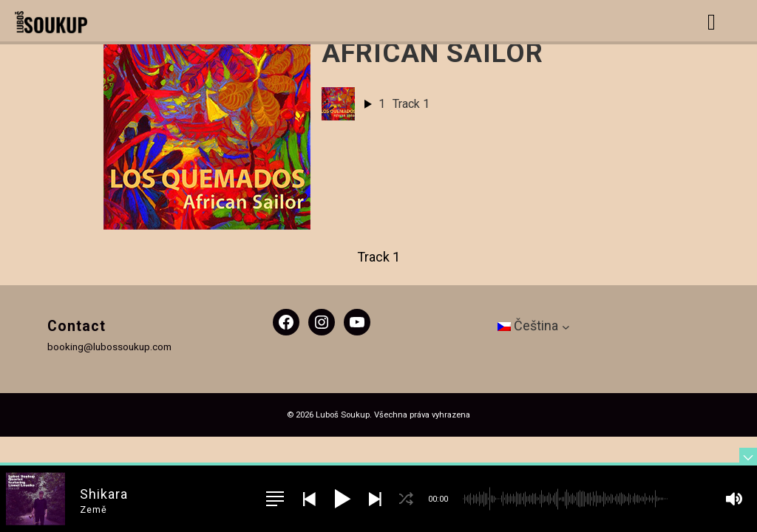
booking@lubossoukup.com (109, 347)
